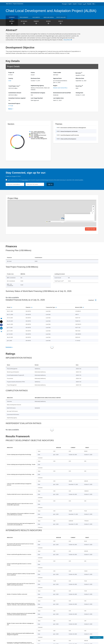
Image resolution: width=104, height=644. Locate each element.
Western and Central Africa (60, 88)
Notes (10, 109)
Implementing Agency (37, 86)
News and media (49, 17)
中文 (93, 4)
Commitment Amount (15, 93)
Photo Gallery (61, 17)
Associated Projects (14, 103)
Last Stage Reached (37, 98)
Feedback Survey (97, 637)
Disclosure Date (35, 78)
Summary (12, 17)
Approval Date (57, 78)
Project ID (11, 72)
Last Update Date (58, 98)
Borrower (79, 73)
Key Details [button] (24, 23)
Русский (89, 4)
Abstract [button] (12, 23)
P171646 (11, 106)
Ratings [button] (48, 23)
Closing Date (79, 93)
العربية (84, 4)
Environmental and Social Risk (62, 93)
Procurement (24, 17)
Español (75, 4)
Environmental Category (38, 93)
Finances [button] (36, 23)
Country (11, 78)
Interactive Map (91, 229)
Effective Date (80, 78)
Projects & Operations (18, 4)
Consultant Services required (17, 98)
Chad (10, 81)
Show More (68, 40)
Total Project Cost (14, 86)
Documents (36, 17)
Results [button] (61, 23)
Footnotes (9, 347)
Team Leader (57, 72)
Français (80, 4)
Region (55, 86)
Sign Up (50, 184)
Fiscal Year (79, 86)
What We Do (9, 4)
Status (33, 72)
